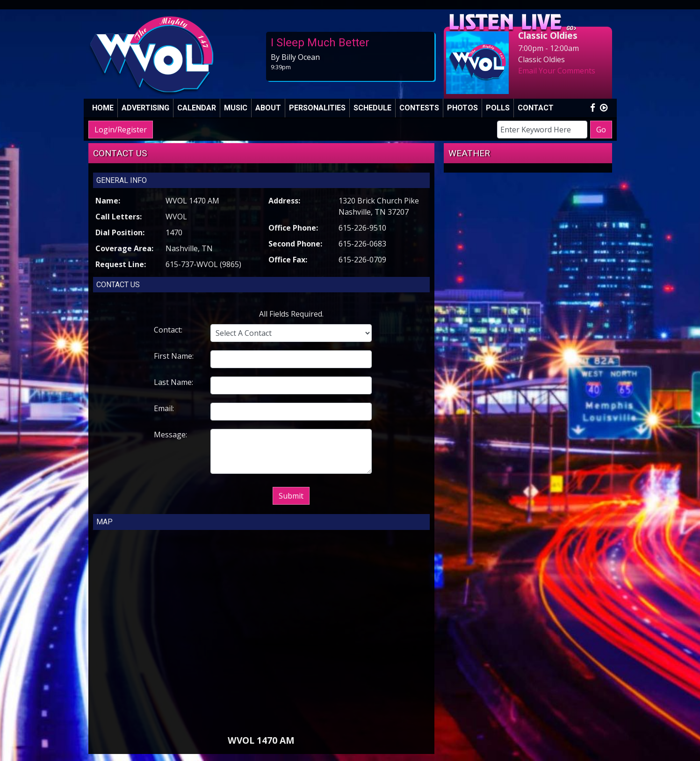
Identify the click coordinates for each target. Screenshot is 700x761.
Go (601, 130)
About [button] (268, 108)
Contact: (168, 330)
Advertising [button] (145, 108)
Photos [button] (462, 108)
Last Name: (173, 382)
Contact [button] (536, 108)
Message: (170, 435)
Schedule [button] (372, 108)
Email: (164, 408)
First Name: (174, 356)
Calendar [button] (197, 108)
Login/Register (121, 130)
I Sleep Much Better (320, 43)
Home (103, 108)
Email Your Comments (557, 71)
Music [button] (236, 108)
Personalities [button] (317, 108)
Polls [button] (498, 108)
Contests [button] (419, 108)
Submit (291, 496)
